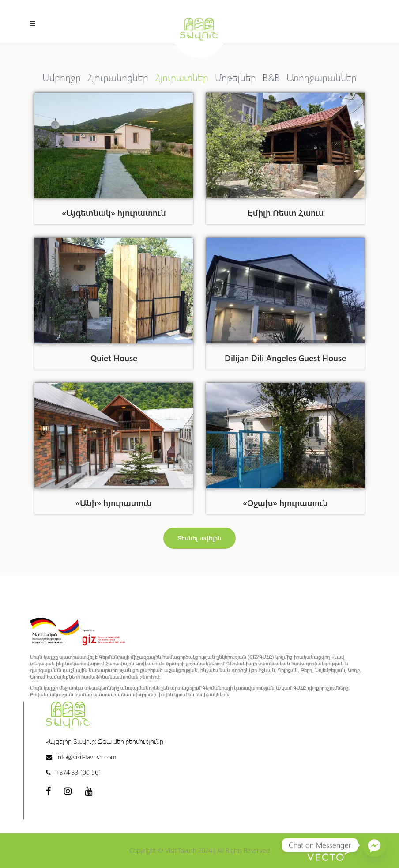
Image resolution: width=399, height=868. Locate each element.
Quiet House (114, 358)
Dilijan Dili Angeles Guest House (285, 358)
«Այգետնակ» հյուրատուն (114, 212)
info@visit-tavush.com (86, 757)
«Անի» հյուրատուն (114, 502)
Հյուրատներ (182, 77)
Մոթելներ (235, 77)
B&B (271, 77)
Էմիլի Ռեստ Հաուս (286, 212)
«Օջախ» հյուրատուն (285, 502)
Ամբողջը (62, 77)
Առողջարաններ (322, 77)
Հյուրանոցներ (118, 77)
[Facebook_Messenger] (374, 845)
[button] (199, 538)
